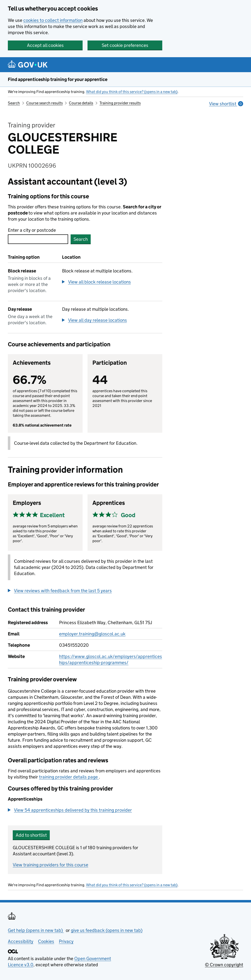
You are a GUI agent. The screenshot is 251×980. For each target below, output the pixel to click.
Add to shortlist (31, 835)
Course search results (44, 103)
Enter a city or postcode (32, 230)
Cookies (46, 941)
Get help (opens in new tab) (36, 930)
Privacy (66, 941)
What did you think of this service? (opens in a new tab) (132, 92)
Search (14, 103)
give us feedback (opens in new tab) (107, 930)
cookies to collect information (53, 20)
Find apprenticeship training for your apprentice (58, 79)
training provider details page (69, 777)
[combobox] (38, 239)
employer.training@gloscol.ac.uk (92, 634)
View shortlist (226, 104)
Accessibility (21, 941)
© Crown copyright (224, 965)
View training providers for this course (50, 865)
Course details (81, 103)
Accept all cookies (45, 45)
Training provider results (120, 103)
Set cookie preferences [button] (125, 45)
